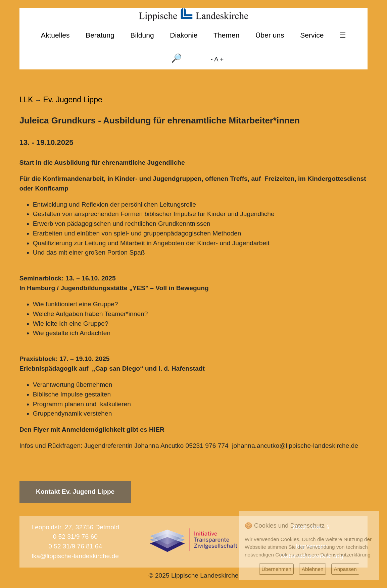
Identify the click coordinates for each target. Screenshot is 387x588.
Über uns (270, 35)
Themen (226, 35)
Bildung (142, 35)
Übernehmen (276, 569)
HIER (157, 430)
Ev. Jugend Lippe (73, 100)
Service (312, 35)
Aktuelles (55, 35)
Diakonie (184, 35)
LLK (26, 100)
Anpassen (345, 569)
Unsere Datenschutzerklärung (336, 555)
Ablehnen (313, 569)
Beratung (100, 35)
